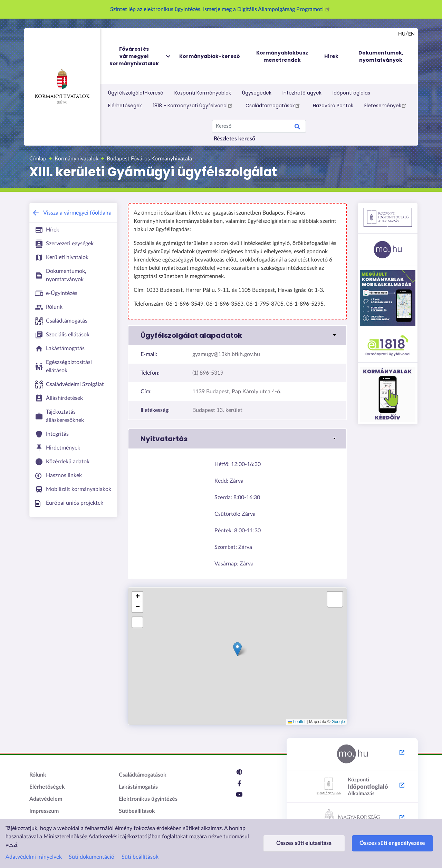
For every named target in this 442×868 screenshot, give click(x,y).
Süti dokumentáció (92, 857)
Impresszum (44, 811)
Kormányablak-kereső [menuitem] (210, 56)
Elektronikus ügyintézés (148, 799)
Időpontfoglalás (351, 93)
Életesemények (386, 105)
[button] (237, 335)
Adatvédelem (46, 799)
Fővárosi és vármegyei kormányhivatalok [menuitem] (141, 56)
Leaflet (297, 722)
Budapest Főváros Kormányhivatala (149, 159)
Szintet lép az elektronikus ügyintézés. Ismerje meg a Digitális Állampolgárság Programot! (221, 9)
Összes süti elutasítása (299, 843)
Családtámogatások (274, 105)
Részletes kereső (234, 139)
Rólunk (38, 775)
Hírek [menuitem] (331, 56)
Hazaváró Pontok (333, 106)
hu (402, 34)
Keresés (297, 128)
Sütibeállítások (137, 811)
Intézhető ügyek (302, 93)
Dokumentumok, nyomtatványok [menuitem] (381, 56)
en (411, 34)
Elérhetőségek (125, 106)
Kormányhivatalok (62, 84)
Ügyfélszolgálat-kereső (136, 93)
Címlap (38, 159)
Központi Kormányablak (203, 93)
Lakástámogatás (138, 787)
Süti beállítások (140, 857)
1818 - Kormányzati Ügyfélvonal (194, 105)
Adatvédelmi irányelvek (34, 857)
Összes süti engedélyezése (379, 843)
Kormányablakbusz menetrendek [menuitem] (282, 56)
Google (338, 722)
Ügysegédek (257, 93)
